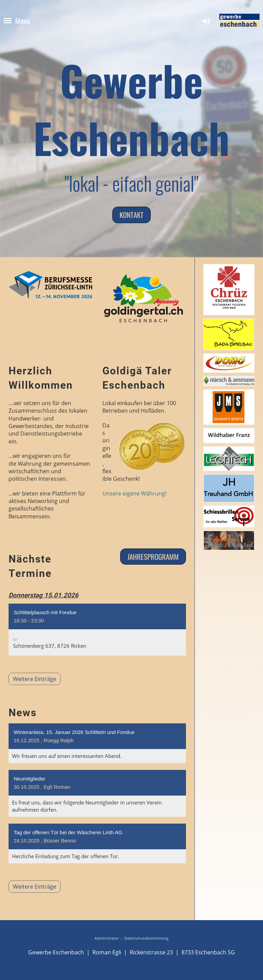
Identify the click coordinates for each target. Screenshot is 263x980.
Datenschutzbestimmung (146, 938)
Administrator (107, 938)
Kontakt (131, 215)
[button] (97, 632)
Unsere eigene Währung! (134, 493)
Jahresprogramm (153, 557)
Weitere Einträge (50, 669)
